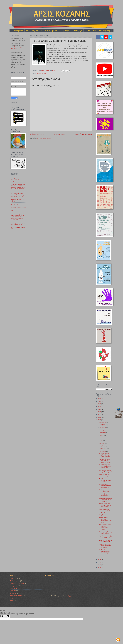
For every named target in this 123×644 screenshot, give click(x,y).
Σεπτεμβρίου (103, 430)
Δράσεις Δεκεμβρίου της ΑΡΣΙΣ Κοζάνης (106, 533)
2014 (100, 565)
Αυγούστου (103, 433)
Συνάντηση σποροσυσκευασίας (105, 491)
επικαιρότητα (14, 586)
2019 (100, 417)
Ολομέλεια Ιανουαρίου (105, 515)
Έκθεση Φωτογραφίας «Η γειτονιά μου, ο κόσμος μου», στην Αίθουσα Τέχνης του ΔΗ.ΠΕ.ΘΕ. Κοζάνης (18, 186)
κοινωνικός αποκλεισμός (17, 596)
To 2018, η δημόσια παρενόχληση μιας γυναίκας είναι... (105, 466)
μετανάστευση (14, 588)
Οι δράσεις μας (32, 31)
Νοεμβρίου (103, 425)
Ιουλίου (102, 435)
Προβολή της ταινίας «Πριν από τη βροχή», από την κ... (105, 461)
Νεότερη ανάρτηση (37, 134)
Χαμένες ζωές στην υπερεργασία (104, 495)
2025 (100, 401)
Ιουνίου (102, 438)
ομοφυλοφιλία (14, 598)
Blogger (70, 596)
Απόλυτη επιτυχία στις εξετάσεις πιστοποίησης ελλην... (105, 527)
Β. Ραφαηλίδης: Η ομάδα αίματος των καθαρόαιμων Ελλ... (105, 455)
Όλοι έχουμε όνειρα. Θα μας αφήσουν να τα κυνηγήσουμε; (18, 179)
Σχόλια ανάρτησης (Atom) (44, 138)
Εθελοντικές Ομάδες (49, 31)
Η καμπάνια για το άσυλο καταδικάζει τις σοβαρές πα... (106, 511)
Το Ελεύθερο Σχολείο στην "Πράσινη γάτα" (106, 471)
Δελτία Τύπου (90, 31)
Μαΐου (101, 441)
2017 (100, 557)
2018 (100, 420)
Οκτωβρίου (103, 427)
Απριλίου (102, 443)
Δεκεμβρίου (103, 422)
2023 (100, 407)
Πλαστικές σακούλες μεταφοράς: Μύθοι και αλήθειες (105, 546)
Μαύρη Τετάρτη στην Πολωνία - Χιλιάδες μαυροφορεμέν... (105, 505)
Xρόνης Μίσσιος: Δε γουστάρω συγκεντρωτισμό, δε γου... (105, 520)
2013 (100, 568)
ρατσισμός (13, 593)
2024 (100, 404)
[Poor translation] (7, 616)
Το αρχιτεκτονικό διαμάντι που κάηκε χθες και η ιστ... (105, 486)
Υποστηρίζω (77, 31)
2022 (100, 409)
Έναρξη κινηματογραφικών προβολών (105, 480)
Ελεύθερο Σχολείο (41, 73)
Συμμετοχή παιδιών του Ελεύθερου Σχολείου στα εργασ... (106, 500)
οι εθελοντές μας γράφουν (17, 583)
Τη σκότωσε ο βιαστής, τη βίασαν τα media (105, 537)
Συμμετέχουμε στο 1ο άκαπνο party (105, 475)
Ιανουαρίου (103, 451)
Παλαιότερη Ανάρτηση (84, 134)
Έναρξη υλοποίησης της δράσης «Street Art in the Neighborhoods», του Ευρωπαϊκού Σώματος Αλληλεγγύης (17, 217)
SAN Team (13, 591)
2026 (100, 399)
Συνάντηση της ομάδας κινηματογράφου (105, 541)
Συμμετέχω (65, 31)
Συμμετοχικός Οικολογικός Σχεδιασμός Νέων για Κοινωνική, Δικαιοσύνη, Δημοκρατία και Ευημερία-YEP (18, 226)
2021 (100, 412)
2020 (100, 415)
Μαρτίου (102, 446)
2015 (100, 562)
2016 (100, 560)
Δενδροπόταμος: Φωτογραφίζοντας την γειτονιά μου (105, 551)
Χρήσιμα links (14, 204)
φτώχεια (12, 600)
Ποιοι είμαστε (18, 31)
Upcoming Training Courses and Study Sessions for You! (18, 209)
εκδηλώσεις (13, 578)
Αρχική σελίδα (60, 134)
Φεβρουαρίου (103, 449)
